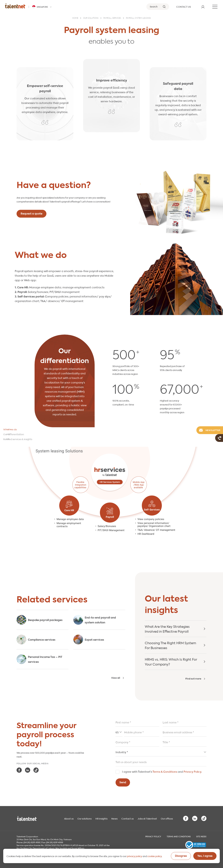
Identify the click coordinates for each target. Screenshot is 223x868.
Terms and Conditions (179, 836)
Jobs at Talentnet (147, 818)
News (114, 818)
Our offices (167, 818)
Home (75, 18)
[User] (203, 7)
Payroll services (112, 18)
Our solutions (91, 18)
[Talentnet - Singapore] (42, 7)
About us (69, 818)
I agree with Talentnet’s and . (162, 771)
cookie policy (155, 856)
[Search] (158, 7)
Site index (201, 836)
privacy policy (134, 856)
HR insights (101, 818)
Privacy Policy (192, 771)
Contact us (127, 818)
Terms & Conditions (165, 771)
